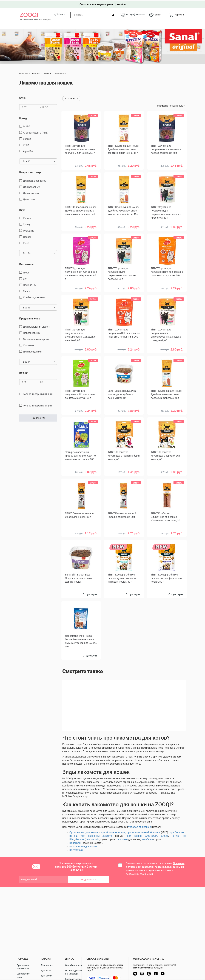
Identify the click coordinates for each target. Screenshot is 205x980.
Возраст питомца (30, 172)
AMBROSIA (151, 835)
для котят (29, 199)
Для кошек (47, 965)
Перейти (121, 4)
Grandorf (80, 839)
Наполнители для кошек (83, 846)
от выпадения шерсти (36, 338)
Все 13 (39, 161)
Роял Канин (134, 835)
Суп (25, 278)
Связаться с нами (23, 975)
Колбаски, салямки (34, 297)
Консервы (75, 842)
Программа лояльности (23, 967)
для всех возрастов (35, 180)
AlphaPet (28, 151)
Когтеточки (76, 849)
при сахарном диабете (96, 835)
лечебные (147, 839)
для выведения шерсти (37, 326)
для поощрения (32, 351)
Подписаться (89, 879)
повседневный (32, 332)
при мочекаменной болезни (143, 832)
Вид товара (26, 264)
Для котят (46, 971)
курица (27, 218)
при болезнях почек (113, 832)
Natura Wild (93, 839)
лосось (27, 236)
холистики (122, 839)
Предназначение (30, 318)
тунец (26, 224)
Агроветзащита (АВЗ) (36, 132)
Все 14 (39, 361)
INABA (27, 126)
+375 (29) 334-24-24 (136, 14)
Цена (22, 97)
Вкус (22, 209)
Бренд (23, 118)
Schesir (27, 138)
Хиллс (165, 835)
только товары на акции (37, 405)
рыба (26, 242)
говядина (29, 230)
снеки (27, 291)
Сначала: (162, 105)
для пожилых (31, 192)
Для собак (46, 976)
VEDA (26, 144)
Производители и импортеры (74, 972)
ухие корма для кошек (85, 832)
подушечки (30, 284)
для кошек (145, 826)
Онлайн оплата (73, 965)
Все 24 (39, 253)
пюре (26, 272)
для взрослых (31, 186)
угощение (29, 345)
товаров (133, 826)
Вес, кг (24, 372)
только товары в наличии (38, 393)
